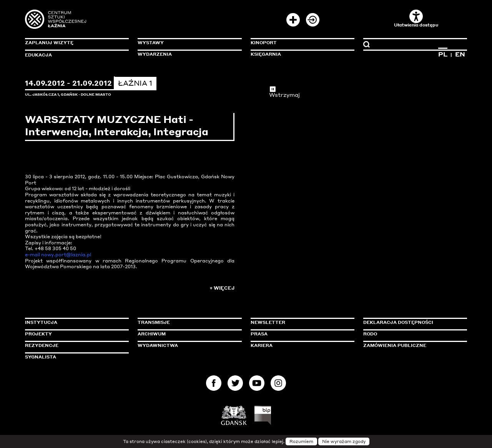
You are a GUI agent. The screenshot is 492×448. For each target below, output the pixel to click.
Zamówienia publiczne (412, 345)
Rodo (370, 334)
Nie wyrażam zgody (344, 441)
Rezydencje (42, 345)
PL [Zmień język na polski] (443, 54)
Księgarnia (266, 54)
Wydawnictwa (158, 345)
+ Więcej (222, 288)
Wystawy (151, 43)
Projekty (38, 334)
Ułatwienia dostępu (416, 19)
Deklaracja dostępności (398, 322)
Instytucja (41, 322)
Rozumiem (301, 441)
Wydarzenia (155, 54)
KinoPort (264, 43)
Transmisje (186, 322)
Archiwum (152, 334)
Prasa (259, 334)
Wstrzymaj (284, 92)
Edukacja (38, 55)
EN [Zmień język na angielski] (460, 54)
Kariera (262, 345)
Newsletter (268, 322)
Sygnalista (41, 357)
